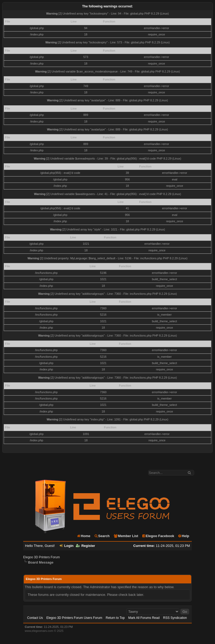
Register (85, 546)
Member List (126, 536)
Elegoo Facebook (158, 536)
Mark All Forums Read (144, 618)
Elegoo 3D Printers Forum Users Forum (74, 618)
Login (67, 546)
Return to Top (115, 618)
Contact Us (35, 618)
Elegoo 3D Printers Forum (42, 557)
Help (183, 536)
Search (102, 536)
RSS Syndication (175, 618)
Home (83, 536)
